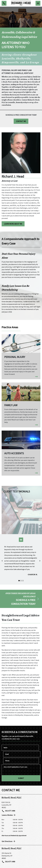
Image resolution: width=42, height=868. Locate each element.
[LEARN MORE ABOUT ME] (13, 224)
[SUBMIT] (21, 778)
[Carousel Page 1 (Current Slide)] (19, 581)
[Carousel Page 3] (23, 581)
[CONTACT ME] (21, 121)
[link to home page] (21, 3)
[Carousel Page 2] (21, 581)
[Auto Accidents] (21, 453)
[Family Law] (21, 405)
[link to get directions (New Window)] (21, 805)
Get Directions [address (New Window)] (9, 841)
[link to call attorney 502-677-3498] (4, 3)
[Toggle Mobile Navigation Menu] (38, 3)
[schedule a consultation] (21, 599)
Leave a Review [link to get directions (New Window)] (9, 815)
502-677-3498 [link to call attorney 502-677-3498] (8, 811)
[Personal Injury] (21, 357)
